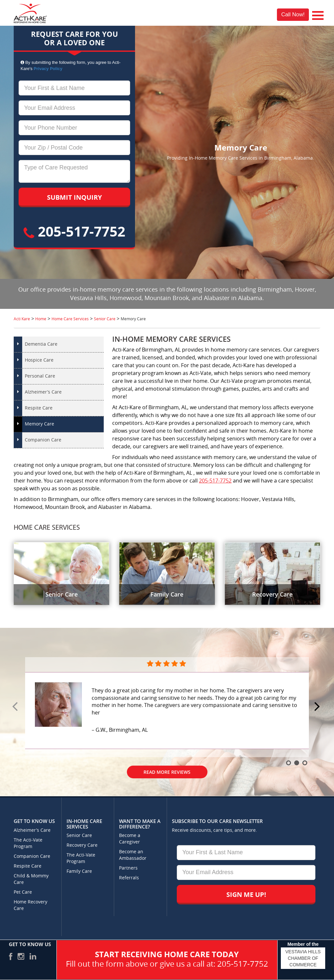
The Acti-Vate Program (28, 843)
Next (318, 707)
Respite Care (39, 408)
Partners (128, 868)
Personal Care (40, 376)
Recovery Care (82, 845)
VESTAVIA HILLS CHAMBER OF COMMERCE (303, 958)
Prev (16, 707)
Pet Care (23, 892)
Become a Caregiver (130, 839)
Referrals (129, 878)
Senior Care (79, 836)
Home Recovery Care (30, 905)
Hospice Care (39, 360)
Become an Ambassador (133, 855)
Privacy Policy (48, 69)
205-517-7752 (74, 231)
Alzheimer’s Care (43, 392)
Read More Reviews (167, 772)
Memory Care (39, 424)
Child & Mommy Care (31, 879)
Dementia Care (41, 344)
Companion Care (43, 440)
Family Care (79, 871)
